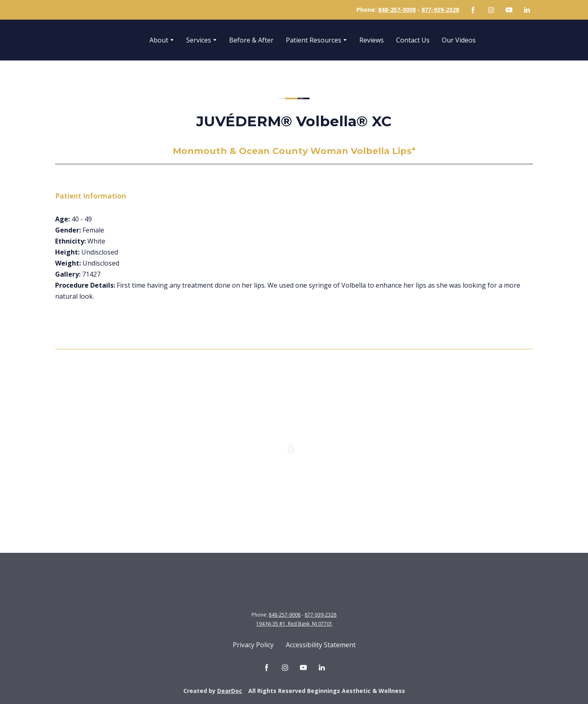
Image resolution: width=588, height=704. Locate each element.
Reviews (372, 40)
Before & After (251, 40)
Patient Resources (314, 40)
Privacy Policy (253, 645)
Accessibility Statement (321, 645)
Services (199, 40)
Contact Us (413, 40)
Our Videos (459, 40)
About (159, 40)
